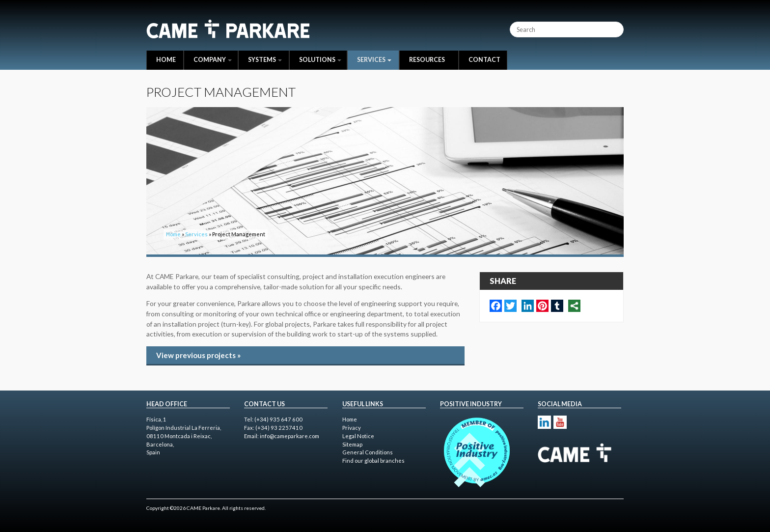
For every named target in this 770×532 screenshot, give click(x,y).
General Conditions (368, 452)
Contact (484, 60)
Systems (265, 60)
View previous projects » (198, 355)
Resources (427, 60)
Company (213, 60)
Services (374, 60)
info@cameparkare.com (289, 436)
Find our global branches (373, 461)
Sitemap (352, 444)
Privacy (352, 428)
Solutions (320, 60)
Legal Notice (358, 436)
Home (166, 60)
